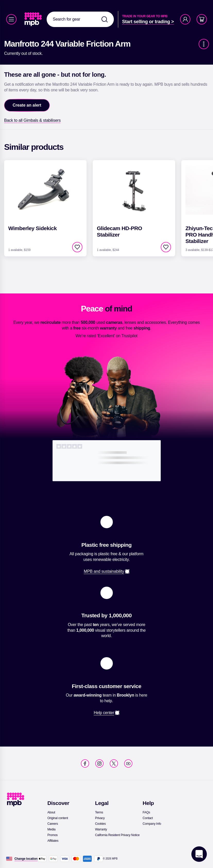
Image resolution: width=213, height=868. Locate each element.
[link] (34, 19)
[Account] (185, 19)
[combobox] (80, 19)
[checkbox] (77, 247)
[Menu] (11, 19)
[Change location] (26, 859)
